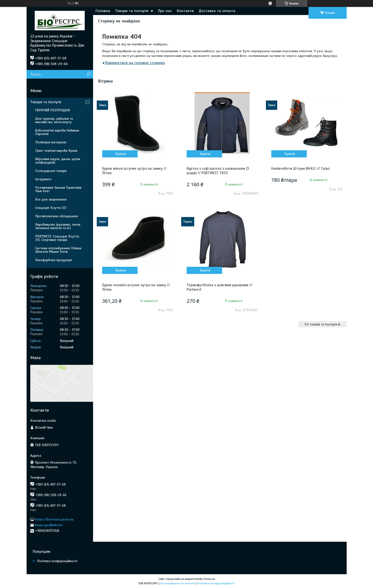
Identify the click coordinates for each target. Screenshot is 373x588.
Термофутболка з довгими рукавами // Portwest (219, 287)
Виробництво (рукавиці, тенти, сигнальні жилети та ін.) (58, 226)
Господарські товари (51, 171)
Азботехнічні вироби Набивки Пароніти (57, 132)
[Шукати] (89, 74)
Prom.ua (210, 579)
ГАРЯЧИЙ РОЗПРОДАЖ (53, 110)
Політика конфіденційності (57, 561)
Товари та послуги (132, 11)
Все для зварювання (51, 199)
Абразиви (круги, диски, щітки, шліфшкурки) (58, 161)
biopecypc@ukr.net (49, 525)
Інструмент (43, 179)
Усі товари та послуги (321, 324)
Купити (121, 154)
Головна (103, 11)
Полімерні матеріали (51, 142)
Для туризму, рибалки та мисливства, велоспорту (54, 120)
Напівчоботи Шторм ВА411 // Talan (300, 168)
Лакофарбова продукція (54, 260)
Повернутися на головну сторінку (135, 63)
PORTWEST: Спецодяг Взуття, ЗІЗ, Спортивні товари (57, 238)
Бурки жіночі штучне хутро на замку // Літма (134, 171)
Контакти (185, 11)
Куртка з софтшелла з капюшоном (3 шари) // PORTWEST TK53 (218, 171)
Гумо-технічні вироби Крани (56, 151)
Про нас (165, 11)
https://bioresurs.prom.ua (54, 519)
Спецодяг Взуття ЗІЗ (51, 208)
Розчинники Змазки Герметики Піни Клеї (58, 189)
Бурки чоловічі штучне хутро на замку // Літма (136, 287)
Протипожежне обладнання (57, 216)
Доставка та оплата (217, 11)
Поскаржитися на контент (178, 583)
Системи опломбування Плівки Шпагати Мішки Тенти (58, 250)
